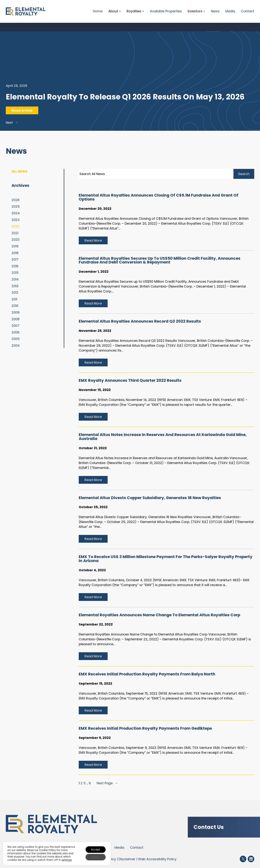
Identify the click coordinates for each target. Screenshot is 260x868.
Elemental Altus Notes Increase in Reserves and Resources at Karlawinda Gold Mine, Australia (163, 437)
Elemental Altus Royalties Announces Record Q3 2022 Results (140, 321)
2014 (15, 279)
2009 (16, 312)
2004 (16, 345)
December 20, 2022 (95, 209)
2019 (15, 246)
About (115, 11)
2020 (16, 240)
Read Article (25, 111)
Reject (95, 857)
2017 (15, 259)
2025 (16, 206)
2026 (16, 200)
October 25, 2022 (93, 507)
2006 (16, 332)
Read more (95, 241)
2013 (15, 286)
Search (244, 174)
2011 (14, 299)
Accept (96, 850)
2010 (15, 306)
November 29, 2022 (95, 331)
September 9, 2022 (95, 738)
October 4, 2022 (92, 570)
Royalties (135, 11)
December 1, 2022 (94, 272)
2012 (15, 292)
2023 (16, 220)
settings (67, 860)
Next (12, 123)
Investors (196, 11)
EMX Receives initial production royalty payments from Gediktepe (145, 728)
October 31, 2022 (93, 448)
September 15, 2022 (95, 683)
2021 (15, 233)
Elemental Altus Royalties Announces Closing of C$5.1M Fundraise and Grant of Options (159, 197)
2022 (16, 226)
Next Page (107, 783)
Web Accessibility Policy (157, 859)
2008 (16, 319)
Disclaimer (127, 859)
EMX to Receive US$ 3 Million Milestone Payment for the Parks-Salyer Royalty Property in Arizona (166, 559)
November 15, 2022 (95, 390)
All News (19, 171)
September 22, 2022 (96, 624)
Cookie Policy (47, 850)
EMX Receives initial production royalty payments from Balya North (147, 674)
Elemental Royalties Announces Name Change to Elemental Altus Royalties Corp (159, 615)
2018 (15, 253)
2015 (15, 273)
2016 (15, 266)
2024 (16, 213)
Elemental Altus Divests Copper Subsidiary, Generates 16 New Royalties (150, 498)
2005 (16, 339)
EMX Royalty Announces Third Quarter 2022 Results (130, 380)
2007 (16, 326)
